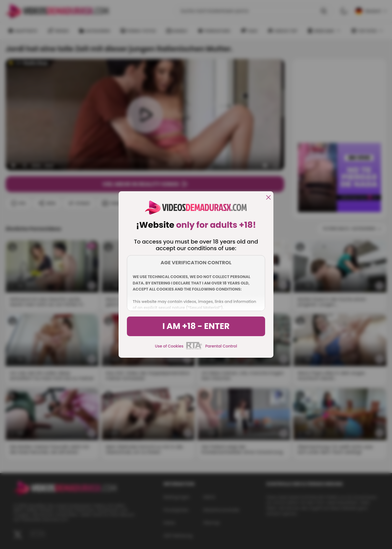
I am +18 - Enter (196, 326)
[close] (268, 198)
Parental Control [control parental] (221, 346)
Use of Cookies (169, 346)
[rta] (194, 349)
